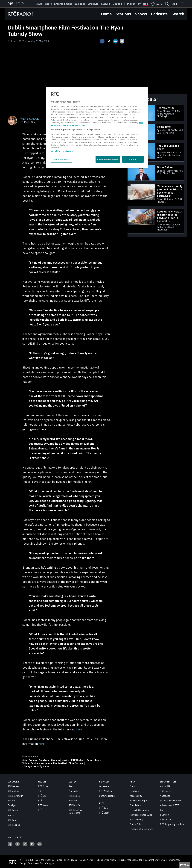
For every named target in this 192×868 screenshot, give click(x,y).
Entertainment (63, 4)
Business (80, 4)
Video (26, 763)
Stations (123, 14)
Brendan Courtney (39, 760)
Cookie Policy (136, 824)
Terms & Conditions (139, 810)
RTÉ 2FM (73, 801)
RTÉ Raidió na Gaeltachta (75, 812)
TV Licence (166, 791)
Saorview (165, 815)
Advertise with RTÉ (170, 805)
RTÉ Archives (14, 791)
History (11, 801)
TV (40, 791)
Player (131, 4)
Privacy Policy (136, 820)
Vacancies (165, 796)
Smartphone (94, 760)
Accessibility (136, 796)
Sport (48, 4)
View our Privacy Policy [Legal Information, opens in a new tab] (77, 125)
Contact (134, 786)
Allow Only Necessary (108, 159)
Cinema (55, 760)
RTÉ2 (41, 801)
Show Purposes (61, 159)
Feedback (134, 791)
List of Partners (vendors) (63, 151)
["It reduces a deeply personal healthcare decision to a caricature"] (156, 195)
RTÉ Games (13, 786)
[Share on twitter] (109, 41)
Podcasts (159, 14)
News (39, 4)
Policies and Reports (140, 801)
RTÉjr (41, 810)
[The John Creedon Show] (156, 152)
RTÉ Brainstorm (15, 796)
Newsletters (166, 820)
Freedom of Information (141, 829)
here (79, 729)
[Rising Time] (156, 132)
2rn (162, 810)
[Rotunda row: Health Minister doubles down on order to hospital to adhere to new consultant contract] (156, 221)
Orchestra (104, 786)
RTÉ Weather (106, 791)
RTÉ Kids (103, 808)
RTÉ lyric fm (75, 805)
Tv (139, 4)
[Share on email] (122, 41)
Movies (65, 760)
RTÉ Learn (13, 810)
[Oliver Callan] (156, 173)
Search (178, 14)
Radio (147, 4)
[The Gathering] (156, 113)
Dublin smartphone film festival (49, 763)
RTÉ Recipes (14, 825)
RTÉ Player (44, 786)
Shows (141, 14)
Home (106, 14)
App (25, 760)
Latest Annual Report (171, 801)
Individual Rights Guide (141, 815)
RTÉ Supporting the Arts (172, 824)
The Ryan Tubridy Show (36, 766)
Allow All (133, 159)
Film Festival (76, 763)
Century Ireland (107, 796)
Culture (106, 4)
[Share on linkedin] (115, 41)
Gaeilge (117, 4)
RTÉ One (42, 796)
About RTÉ (165, 786)
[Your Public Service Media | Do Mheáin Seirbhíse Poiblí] (12, 862)
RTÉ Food (12, 820)
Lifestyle (93, 4)
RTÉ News (43, 805)
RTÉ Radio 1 (78, 760)
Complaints (135, 805)
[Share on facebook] (102, 41)
